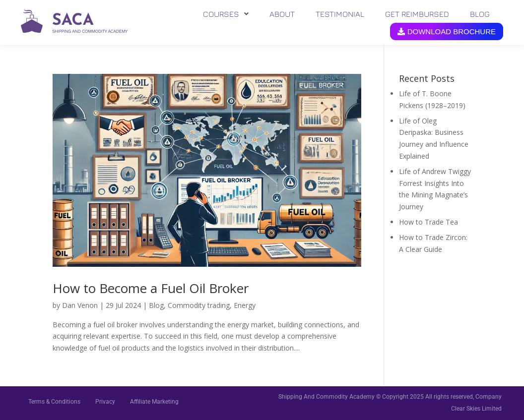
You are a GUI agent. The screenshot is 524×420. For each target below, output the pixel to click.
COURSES (226, 14)
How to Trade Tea (428, 222)
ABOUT (282, 14)
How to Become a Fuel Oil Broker (151, 288)
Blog (156, 305)
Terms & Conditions (54, 402)
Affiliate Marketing (154, 402)
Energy (245, 305)
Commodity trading (199, 305)
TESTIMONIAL (340, 14)
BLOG (480, 14)
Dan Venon (80, 305)
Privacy (105, 402)
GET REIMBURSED (417, 14)
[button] (226, 14)
